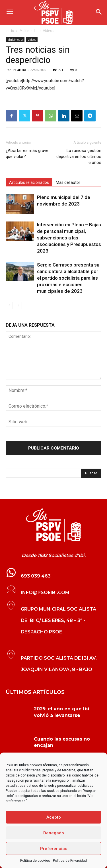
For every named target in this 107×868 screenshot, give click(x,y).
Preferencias (54, 849)
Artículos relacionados (29, 182)
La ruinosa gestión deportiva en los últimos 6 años (79, 156)
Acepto (54, 817)
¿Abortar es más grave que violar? (27, 154)
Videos (49, 31)
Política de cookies (35, 861)
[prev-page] (9, 305)
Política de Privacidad (70, 861)
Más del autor (68, 182)
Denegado (54, 833)
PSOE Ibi (19, 70)
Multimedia (29, 31)
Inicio (10, 31)
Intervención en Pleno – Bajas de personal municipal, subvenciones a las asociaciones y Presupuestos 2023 (69, 238)
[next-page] (18, 305)
